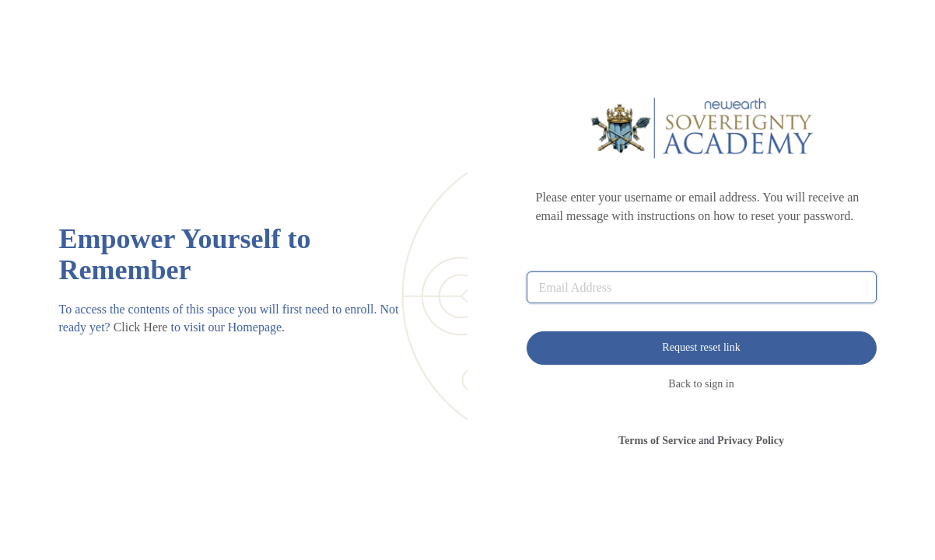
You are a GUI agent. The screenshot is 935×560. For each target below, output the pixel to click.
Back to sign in (701, 384)
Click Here (141, 327)
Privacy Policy (751, 441)
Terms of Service (657, 441)
